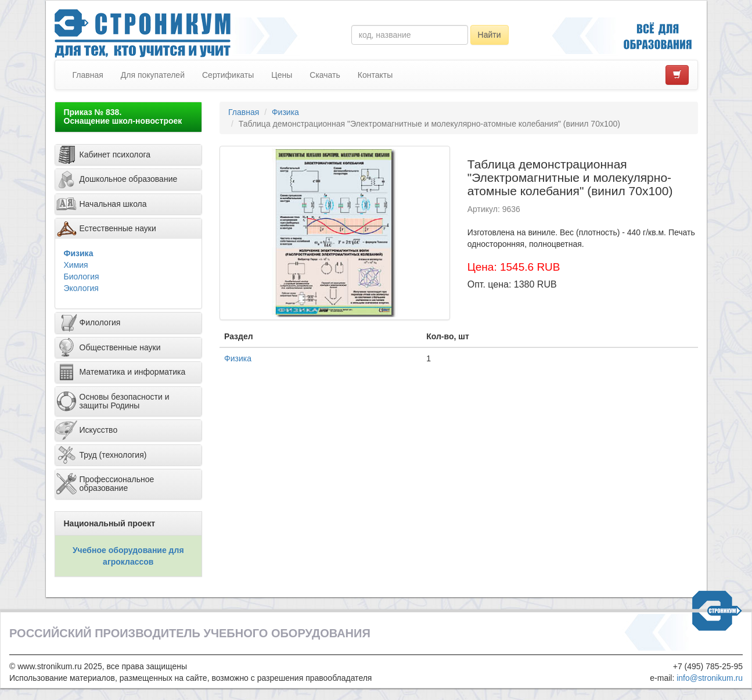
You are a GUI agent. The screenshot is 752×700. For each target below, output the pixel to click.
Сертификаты (228, 75)
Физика (79, 253)
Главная (88, 75)
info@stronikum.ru (710, 678)
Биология (82, 277)
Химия (76, 265)
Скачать (325, 75)
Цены (282, 75)
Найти (490, 35)
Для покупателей (153, 75)
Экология (81, 288)
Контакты (375, 75)
